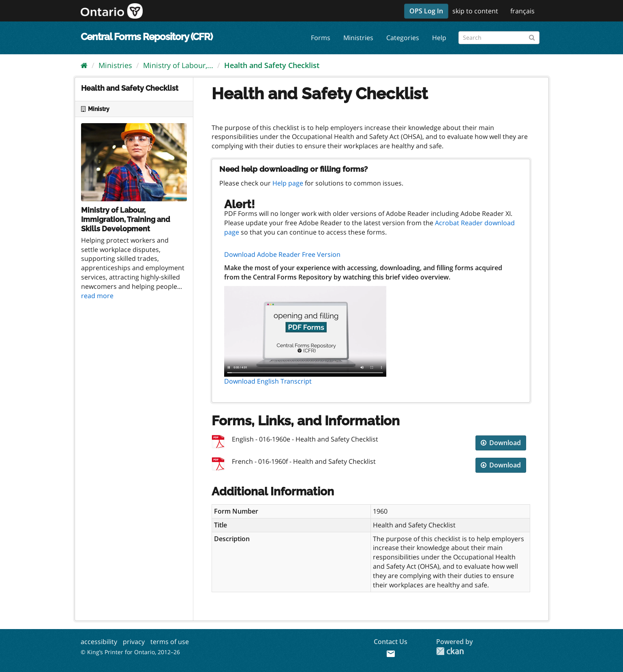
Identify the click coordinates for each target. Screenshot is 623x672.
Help (439, 38)
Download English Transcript (268, 381)
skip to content (475, 11)
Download (501, 443)
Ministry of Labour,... (178, 65)
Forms (321, 38)
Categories (403, 38)
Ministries (358, 38)
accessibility (99, 642)
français (522, 11)
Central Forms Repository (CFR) (147, 37)
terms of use (170, 642)
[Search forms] (499, 38)
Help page (288, 183)
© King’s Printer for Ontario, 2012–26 (130, 652)
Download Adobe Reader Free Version (282, 254)
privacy (134, 642)
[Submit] (532, 36)
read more (97, 296)
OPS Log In (426, 11)
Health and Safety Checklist (272, 65)
